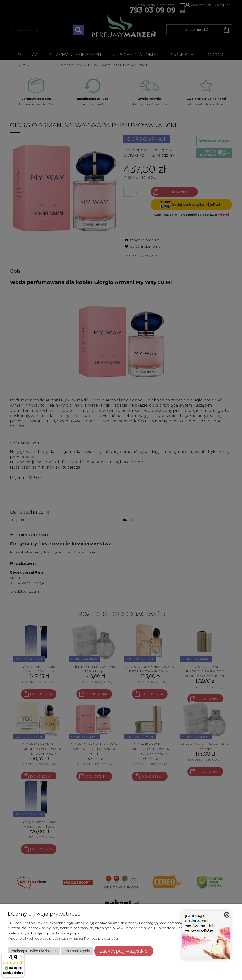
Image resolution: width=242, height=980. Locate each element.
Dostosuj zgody (77, 951)
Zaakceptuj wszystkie (124, 951)
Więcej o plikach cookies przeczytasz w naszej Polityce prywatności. (63, 938)
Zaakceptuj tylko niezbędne (34, 951)
